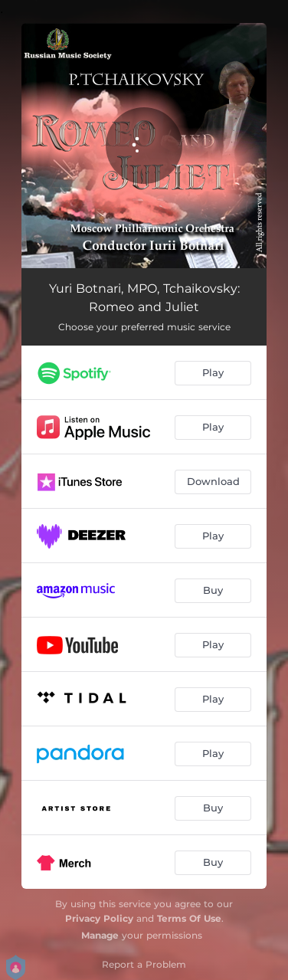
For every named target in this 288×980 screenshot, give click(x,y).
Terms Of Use (189, 918)
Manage (100, 935)
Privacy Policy (99, 918)
